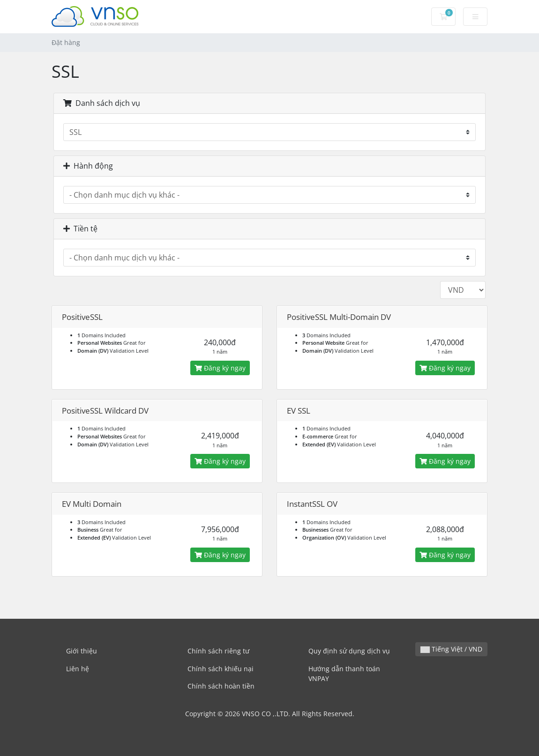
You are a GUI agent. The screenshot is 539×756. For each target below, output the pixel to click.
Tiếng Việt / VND (451, 649)
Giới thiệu (82, 651)
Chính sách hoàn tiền (221, 686)
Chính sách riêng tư (218, 651)
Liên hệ (78, 669)
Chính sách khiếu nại (221, 669)
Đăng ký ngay (220, 368)
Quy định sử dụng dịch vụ (349, 651)
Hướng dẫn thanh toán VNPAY (344, 674)
